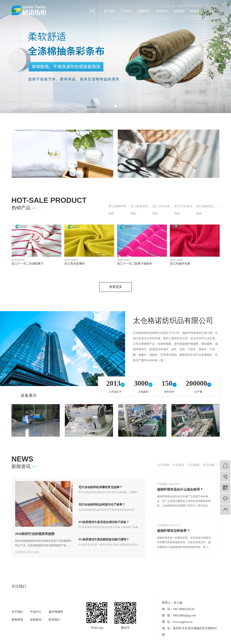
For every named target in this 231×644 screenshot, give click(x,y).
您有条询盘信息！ (209, 6)
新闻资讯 (162, 11)
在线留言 (179, 11)
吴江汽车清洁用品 (183, 210)
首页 (92, 11)
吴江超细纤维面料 (117, 210)
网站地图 (177, 6)
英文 (211, 11)
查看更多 (116, 287)
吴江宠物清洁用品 (205, 210)
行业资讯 (178, 465)
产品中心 (127, 11)
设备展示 (144, 11)
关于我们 (110, 11)
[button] (110, 106)
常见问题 (209, 465)
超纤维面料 (56, 612)
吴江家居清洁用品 (139, 210)
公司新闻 (163, 465)
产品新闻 (194, 465)
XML (193, 6)
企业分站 (165, 6)
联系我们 (196, 11)
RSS (186, 6)
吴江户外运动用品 (161, 210)
